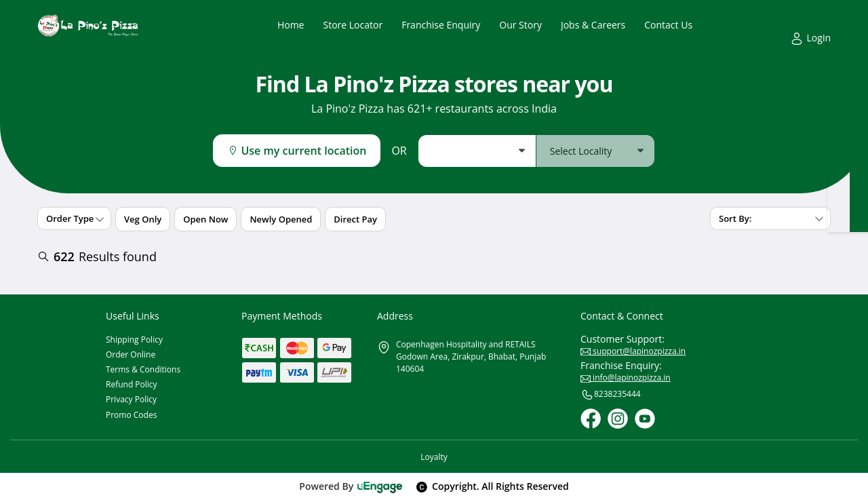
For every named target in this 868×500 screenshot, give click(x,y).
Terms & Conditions (143, 369)
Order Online (131, 354)
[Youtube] (645, 419)
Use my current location (297, 151)
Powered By (351, 486)
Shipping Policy (134, 340)
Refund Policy (132, 384)
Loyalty (434, 457)
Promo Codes (131, 415)
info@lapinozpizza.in (626, 378)
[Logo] (88, 25)
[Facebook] (591, 419)
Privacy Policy (131, 399)
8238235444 (611, 395)
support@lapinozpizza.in (633, 351)
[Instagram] (618, 419)
